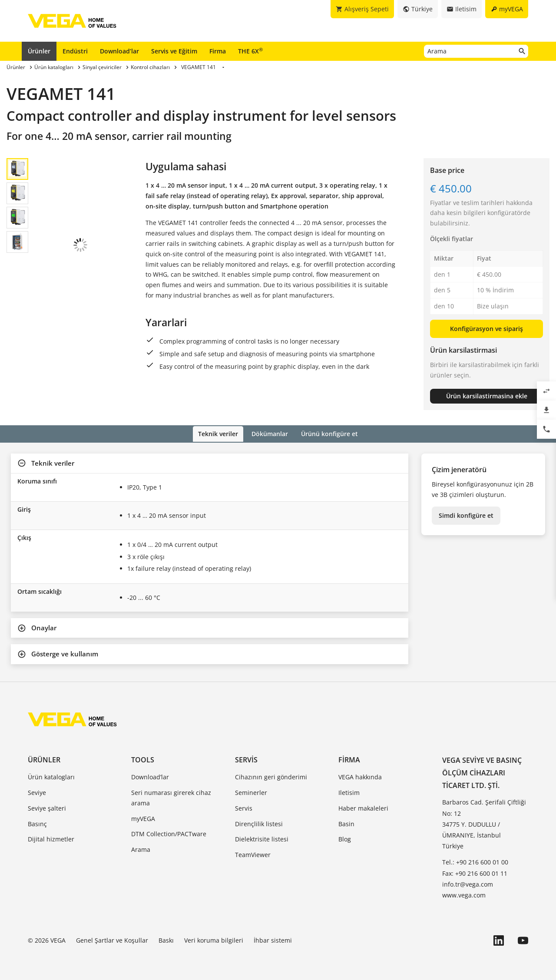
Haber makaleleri (363, 807)
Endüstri (75, 51)
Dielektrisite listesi (262, 839)
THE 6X (250, 51)
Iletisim (349, 792)
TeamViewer (253, 854)
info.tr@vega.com (468, 883)
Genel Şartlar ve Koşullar (112, 940)
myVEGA (143, 818)
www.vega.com (464, 894)
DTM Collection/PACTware (169, 833)
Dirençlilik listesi (259, 823)
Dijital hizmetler (51, 839)
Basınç (37, 823)
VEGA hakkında (360, 776)
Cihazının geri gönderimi (271, 776)
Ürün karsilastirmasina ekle (487, 396)
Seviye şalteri (47, 807)
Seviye (37, 792)
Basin (346, 823)
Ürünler (39, 51)
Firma (218, 51)
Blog (345, 839)
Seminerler (251, 792)
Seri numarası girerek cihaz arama (171, 797)
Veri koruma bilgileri (214, 940)
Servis (246, 759)
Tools (143, 759)
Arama (141, 849)
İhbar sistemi (273, 940)
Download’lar (119, 51)
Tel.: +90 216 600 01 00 (475, 862)
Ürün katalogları (51, 776)
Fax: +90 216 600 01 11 (475, 872)
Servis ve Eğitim (174, 51)
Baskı (166, 940)
